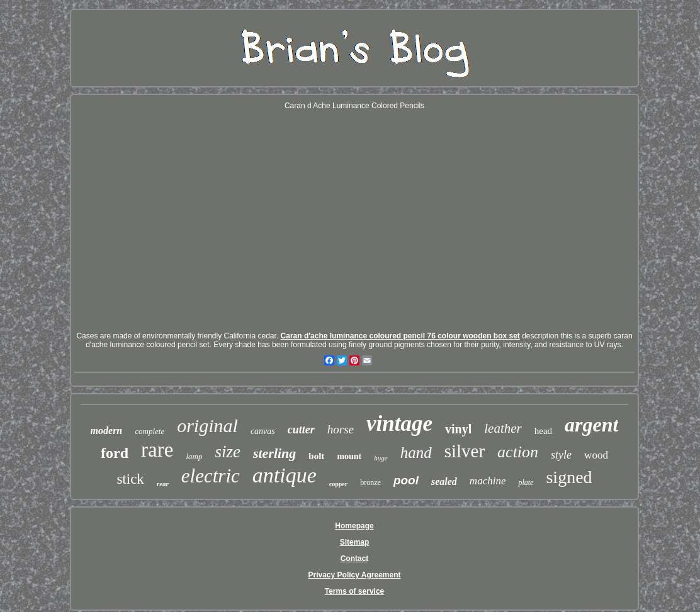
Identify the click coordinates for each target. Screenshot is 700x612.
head (543, 431)
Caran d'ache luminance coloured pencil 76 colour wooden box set (400, 336)
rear (163, 484)
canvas (263, 431)
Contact (355, 559)
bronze (370, 482)
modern (107, 431)
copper (338, 484)
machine (488, 481)
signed (569, 477)
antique (285, 475)
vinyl (458, 429)
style (561, 455)
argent (591, 425)
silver (465, 451)
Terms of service (355, 591)
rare (157, 450)
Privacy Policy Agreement (355, 575)
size (228, 452)
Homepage (354, 526)
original (207, 426)
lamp (194, 456)
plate (526, 482)
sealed (444, 481)
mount (349, 456)
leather (503, 428)
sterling (274, 453)
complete (150, 431)
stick (130, 479)
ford (115, 453)
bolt (316, 456)
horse (341, 429)
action (518, 452)
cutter (301, 430)
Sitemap (355, 542)
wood (596, 455)
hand (416, 453)
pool (406, 480)
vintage (399, 424)
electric (211, 476)
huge (381, 458)
